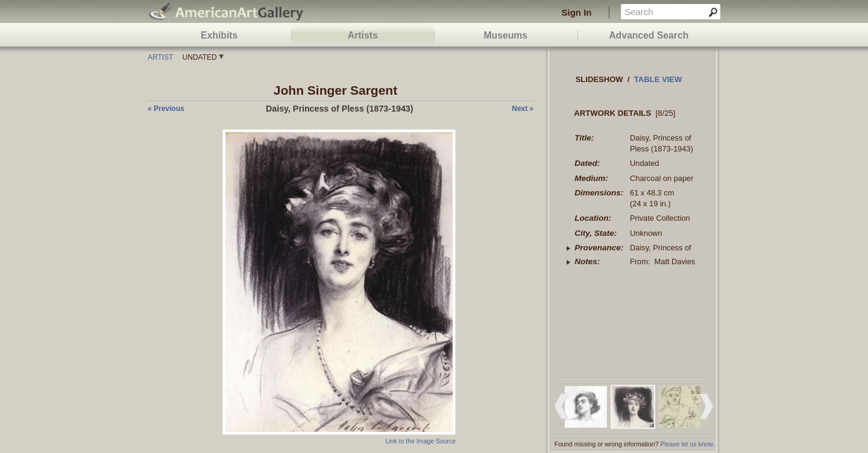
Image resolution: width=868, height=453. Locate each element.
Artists (363, 35)
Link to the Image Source (420, 441)
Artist (160, 57)
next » (523, 109)
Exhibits (219, 35)
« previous (166, 109)
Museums (505, 35)
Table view (658, 79)
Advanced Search (649, 35)
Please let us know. (687, 444)
